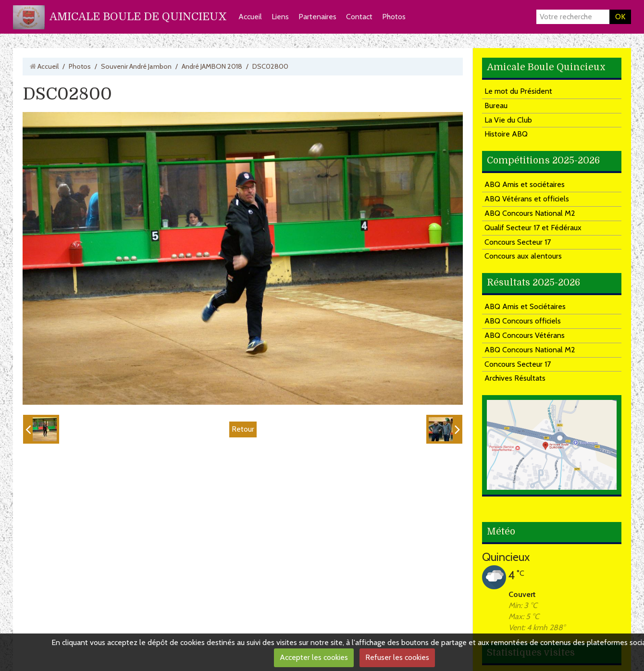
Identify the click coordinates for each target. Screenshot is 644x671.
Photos (394, 17)
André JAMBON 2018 (212, 66)
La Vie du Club (508, 120)
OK (620, 17)
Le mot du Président (518, 91)
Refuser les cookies (397, 657)
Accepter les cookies (314, 657)
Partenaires (317, 17)
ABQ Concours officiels (523, 321)
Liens (280, 17)
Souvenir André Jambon (136, 66)
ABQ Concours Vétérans (525, 335)
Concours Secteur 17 (518, 242)
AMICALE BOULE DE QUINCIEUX (138, 17)
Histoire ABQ (506, 134)
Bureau (496, 106)
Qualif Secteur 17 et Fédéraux (533, 228)
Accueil (250, 17)
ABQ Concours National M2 (530, 213)
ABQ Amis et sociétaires (525, 184)
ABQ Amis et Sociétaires (525, 306)
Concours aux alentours (523, 256)
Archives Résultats (515, 378)
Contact (359, 17)
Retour (243, 429)
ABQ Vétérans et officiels (527, 199)
